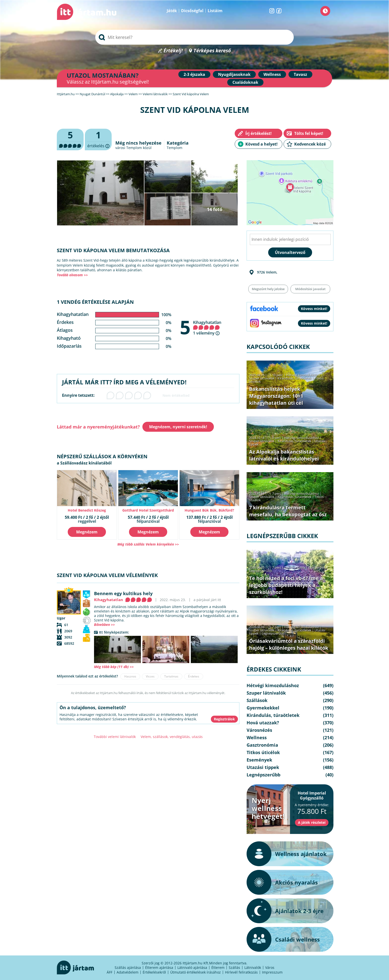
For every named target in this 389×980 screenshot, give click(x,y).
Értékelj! (173, 51)
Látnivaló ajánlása (192, 967)
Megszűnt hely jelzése (268, 289)
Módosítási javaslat (310, 289)
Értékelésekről (154, 972)
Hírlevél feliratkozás (241, 972)
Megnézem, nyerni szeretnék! (178, 427)
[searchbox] (194, 37)
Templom (175, 148)
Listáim (215, 11)
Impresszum (272, 972)
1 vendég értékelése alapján (95, 302)
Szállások (257, 700)
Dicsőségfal (192, 11)
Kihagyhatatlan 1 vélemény (207, 328)
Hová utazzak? (263, 723)
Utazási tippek (263, 767)
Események (317, 567)
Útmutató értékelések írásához (195, 972)
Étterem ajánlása (159, 967)
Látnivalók (253, 967)
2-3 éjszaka (194, 74)
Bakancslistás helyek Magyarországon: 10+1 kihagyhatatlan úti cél (276, 396)
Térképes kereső (212, 51)
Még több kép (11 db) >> (114, 667)
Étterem (218, 967)
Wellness (272, 74)
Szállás (234, 967)
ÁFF (110, 972)
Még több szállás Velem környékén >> (148, 544)
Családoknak (245, 82)
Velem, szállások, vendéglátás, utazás (172, 737)
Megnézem (87, 532)
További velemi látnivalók (115, 737)
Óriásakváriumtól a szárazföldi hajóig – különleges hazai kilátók (289, 644)
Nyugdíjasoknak (234, 74)
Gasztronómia (295, 567)
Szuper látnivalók (262, 378)
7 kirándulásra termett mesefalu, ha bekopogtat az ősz (288, 511)
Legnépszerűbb (260, 571)
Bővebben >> (104, 625)
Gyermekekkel (263, 708)
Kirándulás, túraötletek (294, 378)
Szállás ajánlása (128, 967)
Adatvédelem (128, 972)
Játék (172, 11)
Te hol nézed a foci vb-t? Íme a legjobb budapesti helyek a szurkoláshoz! (286, 585)
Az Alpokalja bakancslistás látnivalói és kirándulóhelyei (284, 455)
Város (270, 967)
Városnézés (259, 730)
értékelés (98, 140)
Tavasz (300, 74)
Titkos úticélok (263, 752)
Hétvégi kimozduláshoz (303, 375)
